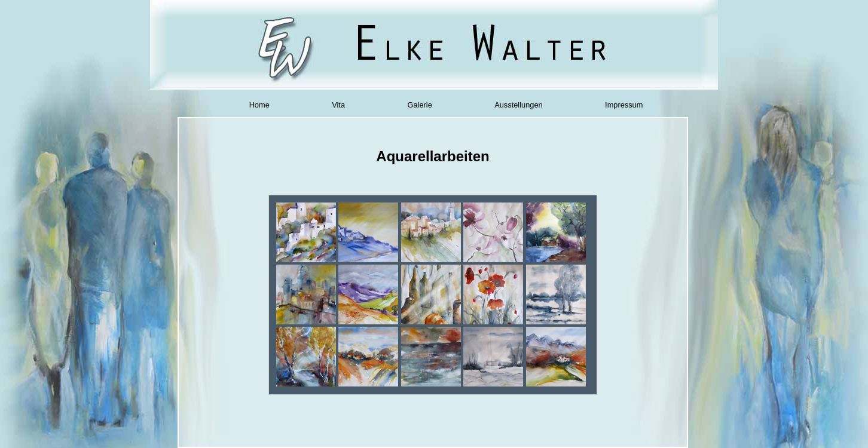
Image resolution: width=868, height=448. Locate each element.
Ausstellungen (518, 105)
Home (259, 105)
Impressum (624, 105)
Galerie (420, 105)
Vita (338, 105)
